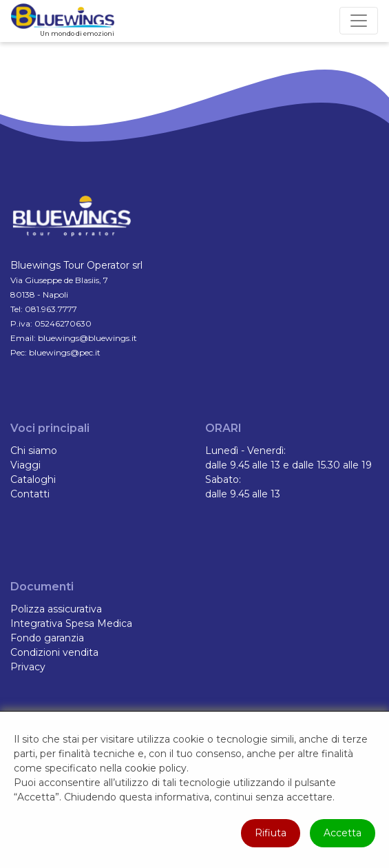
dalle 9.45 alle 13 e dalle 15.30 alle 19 (288, 465)
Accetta (343, 833)
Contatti (30, 494)
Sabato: (223, 479)
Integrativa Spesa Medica (71, 623)
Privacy (28, 667)
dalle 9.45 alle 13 (243, 494)
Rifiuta (271, 833)
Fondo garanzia (47, 638)
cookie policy (156, 768)
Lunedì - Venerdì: (245, 451)
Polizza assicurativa (56, 609)
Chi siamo (34, 451)
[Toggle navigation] (359, 21)
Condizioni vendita (54, 652)
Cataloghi (33, 479)
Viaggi (25, 465)
